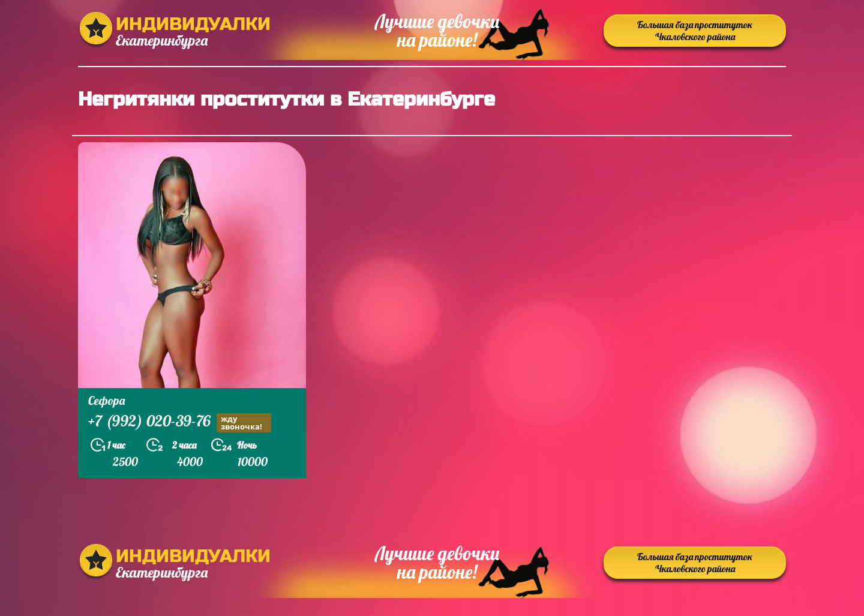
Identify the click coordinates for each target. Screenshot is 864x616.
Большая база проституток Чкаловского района (695, 31)
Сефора (106, 400)
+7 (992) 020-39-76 (180, 423)
